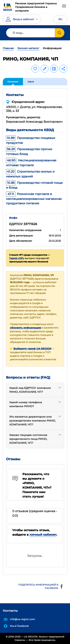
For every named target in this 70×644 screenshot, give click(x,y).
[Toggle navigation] (64, 6)
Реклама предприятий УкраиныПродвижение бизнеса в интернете (36, 7)
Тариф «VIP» (17, 258)
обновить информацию (26, 328)
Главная (8, 48)
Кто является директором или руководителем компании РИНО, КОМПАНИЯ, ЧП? (32, 421)
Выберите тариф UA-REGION (32, 349)
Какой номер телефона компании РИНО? (26, 404)
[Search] (31, 33)
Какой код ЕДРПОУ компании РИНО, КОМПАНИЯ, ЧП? (30, 390)
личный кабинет (43, 535)
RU (60, 19)
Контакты (10, 611)
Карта (31, 82)
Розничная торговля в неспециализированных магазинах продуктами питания (34, 199)
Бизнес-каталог (28, 48)
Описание (13, 82)
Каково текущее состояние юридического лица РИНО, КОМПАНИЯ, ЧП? (28, 439)
